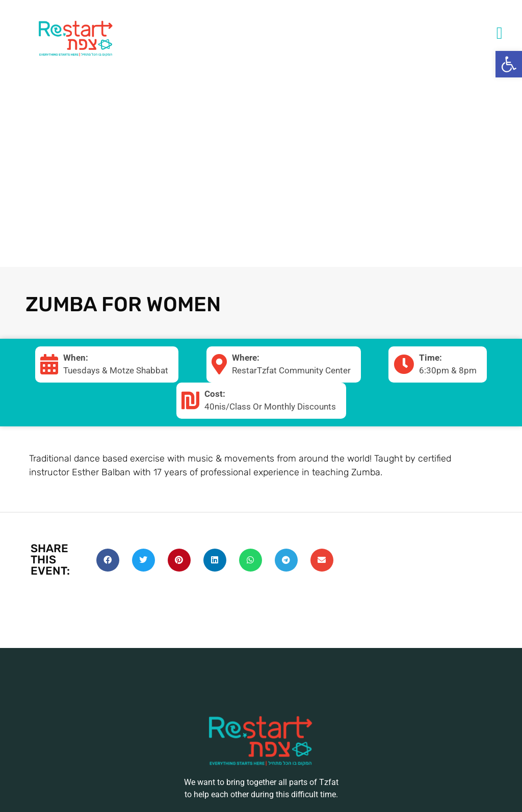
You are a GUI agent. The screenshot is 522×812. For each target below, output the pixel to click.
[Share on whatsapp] (251, 560)
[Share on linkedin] (215, 560)
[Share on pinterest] (179, 560)
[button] (509, 64)
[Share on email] (322, 560)
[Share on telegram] (286, 560)
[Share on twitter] (143, 560)
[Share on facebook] (108, 560)
